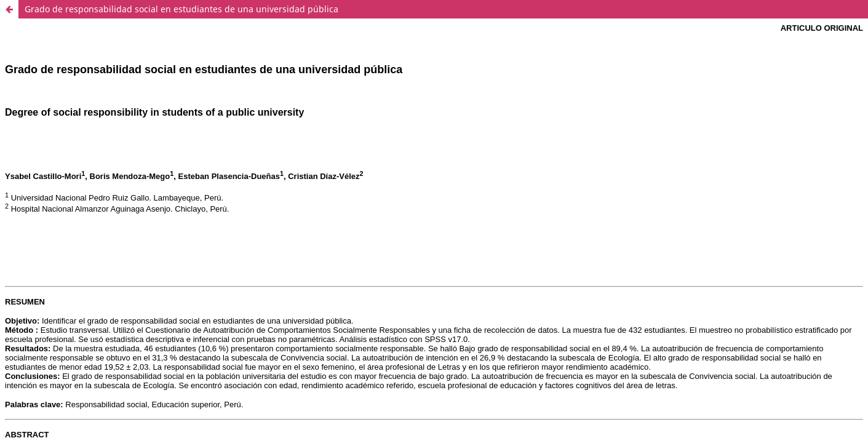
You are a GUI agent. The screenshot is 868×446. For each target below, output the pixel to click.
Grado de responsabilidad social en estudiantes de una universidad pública (181, 9)
